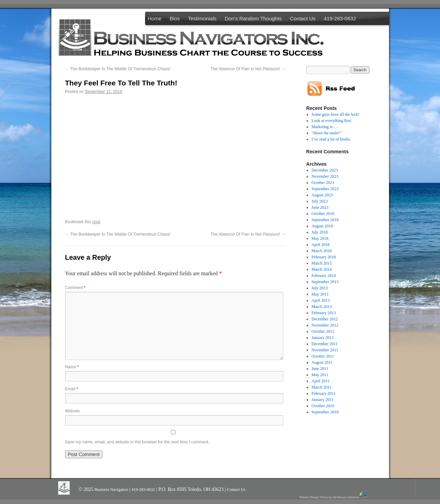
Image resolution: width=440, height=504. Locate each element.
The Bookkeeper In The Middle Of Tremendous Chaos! (118, 69)
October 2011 (323, 356)
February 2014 (324, 276)
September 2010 (325, 412)
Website (73, 411)
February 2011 (324, 393)
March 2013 (321, 307)
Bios (175, 18)
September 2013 (325, 282)
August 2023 (322, 195)
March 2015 (321, 263)
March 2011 (321, 387)
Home (155, 18)
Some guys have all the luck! (335, 114)
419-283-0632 (340, 18)
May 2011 (320, 375)
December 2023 (325, 170)
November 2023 (325, 176)
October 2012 (323, 331)
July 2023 (320, 201)
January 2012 (323, 338)
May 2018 (320, 238)
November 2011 (325, 350)
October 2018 (323, 214)
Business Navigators (112, 490)
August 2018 (322, 226)
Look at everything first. (332, 121)
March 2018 (321, 251)
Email (72, 389)
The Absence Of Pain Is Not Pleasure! (248, 69)
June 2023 (320, 207)
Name (72, 367)
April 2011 (320, 381)
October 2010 (323, 406)
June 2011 (320, 369)
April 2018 (320, 245)
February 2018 (324, 257)
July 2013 (320, 288)
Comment (75, 288)
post (96, 222)
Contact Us (303, 18)
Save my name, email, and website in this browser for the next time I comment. (137, 442)
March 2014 (321, 269)
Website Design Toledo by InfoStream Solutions (334, 495)
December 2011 (325, 344)
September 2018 (325, 220)
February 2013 (324, 313)
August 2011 (322, 362)
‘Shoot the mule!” (326, 133)
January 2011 (323, 400)
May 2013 (320, 294)
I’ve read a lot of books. (331, 139)
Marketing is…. (325, 127)
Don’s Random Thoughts (253, 18)
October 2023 (323, 183)
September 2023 (325, 189)
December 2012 (325, 319)
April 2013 (320, 300)
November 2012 (325, 325)
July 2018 (320, 232)
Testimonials (202, 18)
